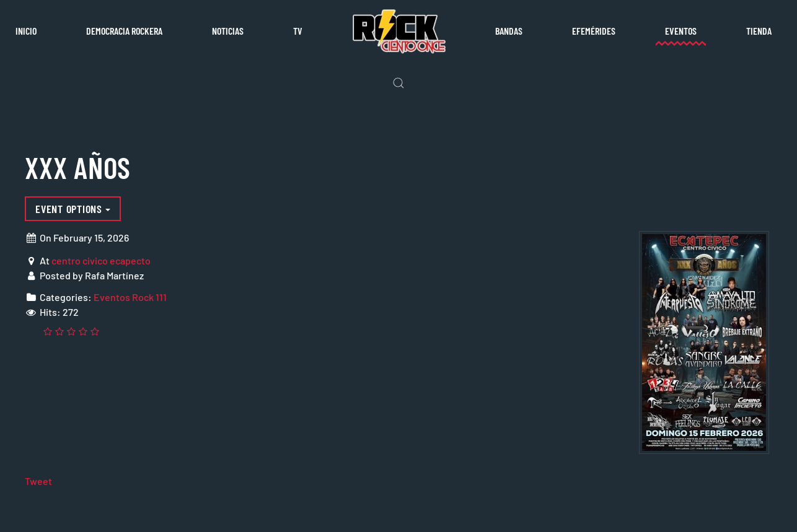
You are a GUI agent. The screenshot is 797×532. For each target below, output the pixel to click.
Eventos (681, 31)
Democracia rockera (124, 31)
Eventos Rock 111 (130, 297)
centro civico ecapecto (101, 260)
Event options (73, 209)
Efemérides (594, 31)
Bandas (509, 31)
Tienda (759, 31)
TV (298, 31)
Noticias (228, 31)
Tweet (38, 481)
